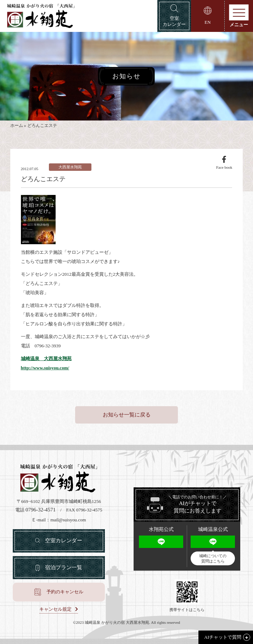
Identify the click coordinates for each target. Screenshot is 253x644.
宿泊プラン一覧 (64, 567)
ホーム (17, 125)
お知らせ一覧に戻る (127, 415)
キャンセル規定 (55, 609)
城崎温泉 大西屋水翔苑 (46, 359)
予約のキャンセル (65, 592)
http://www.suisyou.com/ (45, 368)
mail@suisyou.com (68, 520)
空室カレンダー (64, 541)
